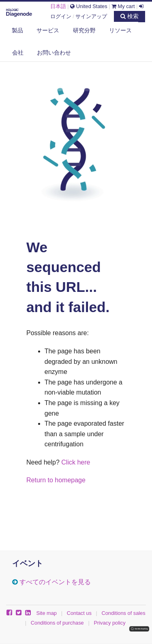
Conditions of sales (124, 613)
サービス (48, 30)
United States (89, 6)
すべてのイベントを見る (55, 582)
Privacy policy (109, 623)
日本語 (58, 6)
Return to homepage (56, 480)
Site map (46, 613)
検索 (130, 16)
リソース (120, 30)
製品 (17, 30)
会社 (18, 53)
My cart (123, 6)
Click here (76, 462)
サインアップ (91, 16)
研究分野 (84, 30)
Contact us (79, 613)
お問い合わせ (54, 53)
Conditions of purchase (57, 623)
